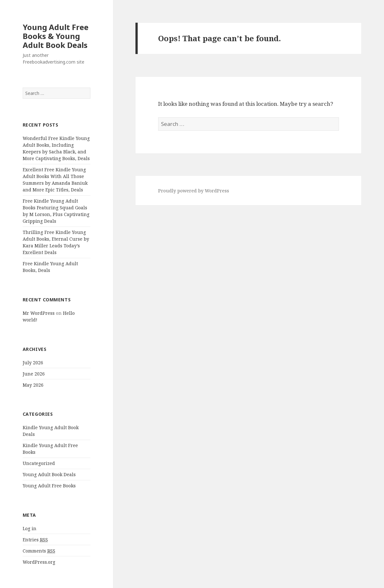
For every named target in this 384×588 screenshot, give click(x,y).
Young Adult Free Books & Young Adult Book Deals (56, 36)
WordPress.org (39, 562)
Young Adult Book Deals (49, 474)
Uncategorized (39, 463)
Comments (39, 551)
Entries (35, 540)
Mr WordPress (39, 313)
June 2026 (34, 374)
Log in (30, 528)
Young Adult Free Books (49, 486)
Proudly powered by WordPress (194, 191)
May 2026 (33, 385)
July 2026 (33, 363)
